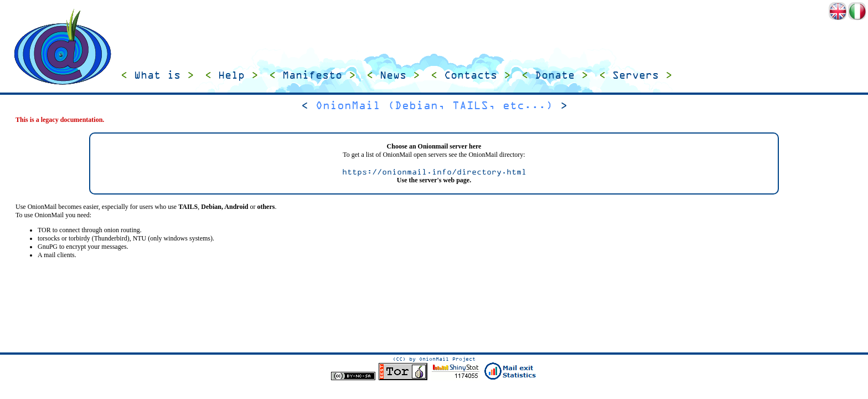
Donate (555, 75)
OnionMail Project (447, 359)
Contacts (471, 75)
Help (231, 75)
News (393, 75)
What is (157, 75)
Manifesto (312, 75)
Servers (635, 75)
